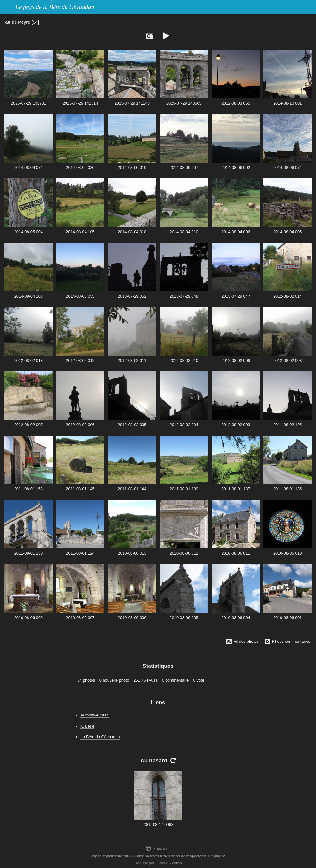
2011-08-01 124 (80, 553)
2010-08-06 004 (236, 618)
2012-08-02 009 (236, 360)
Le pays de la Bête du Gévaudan (55, 7)
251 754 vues (145, 680)
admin (177, 863)
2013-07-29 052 (132, 296)
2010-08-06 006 (132, 618)
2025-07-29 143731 (28, 103)
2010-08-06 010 (288, 553)
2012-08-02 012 (80, 360)
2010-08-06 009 (28, 618)
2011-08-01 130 (28, 553)
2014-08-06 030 (80, 167)
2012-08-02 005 (132, 425)
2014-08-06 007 (184, 167)
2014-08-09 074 (28, 167)
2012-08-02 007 (28, 425)
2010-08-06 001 (288, 618)
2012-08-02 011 (132, 360)
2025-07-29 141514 (80, 103)
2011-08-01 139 (184, 489)
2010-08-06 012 (184, 553)
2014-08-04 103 (28, 296)
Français (156, 848)
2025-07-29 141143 (132, 103)
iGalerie (87, 726)
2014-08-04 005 (288, 232)
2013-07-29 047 (236, 296)
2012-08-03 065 (236, 103)
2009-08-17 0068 (158, 825)
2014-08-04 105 (80, 232)
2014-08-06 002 (236, 167)
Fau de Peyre (16, 22)
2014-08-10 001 (288, 103)
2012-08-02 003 (236, 425)
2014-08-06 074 (288, 167)
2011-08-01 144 (132, 489)
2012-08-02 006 (80, 425)
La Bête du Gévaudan (100, 737)
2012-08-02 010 (184, 360)
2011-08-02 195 (288, 425)
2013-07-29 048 (184, 296)
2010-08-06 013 (132, 553)
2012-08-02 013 (28, 360)
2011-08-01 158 (28, 489)
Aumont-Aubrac (95, 715)
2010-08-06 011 (236, 553)
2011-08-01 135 (288, 489)
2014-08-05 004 (28, 232)
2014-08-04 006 (236, 232)
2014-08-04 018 (132, 232)
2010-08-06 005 (184, 618)
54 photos (86, 680)
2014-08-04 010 (184, 232)
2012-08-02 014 (288, 296)
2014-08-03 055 (80, 296)
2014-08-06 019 (132, 167)
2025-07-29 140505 (184, 103)
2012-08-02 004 (184, 425)
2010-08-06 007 (80, 618)
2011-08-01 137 (236, 489)
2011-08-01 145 (80, 489)
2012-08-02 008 (288, 360)
